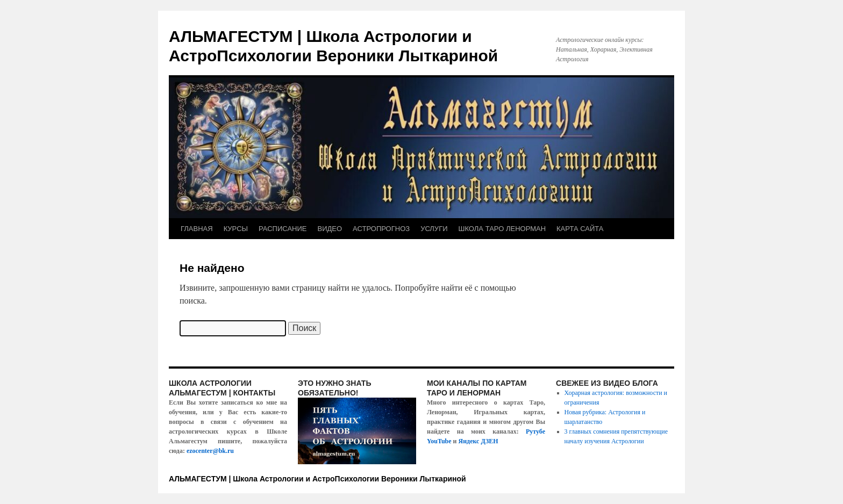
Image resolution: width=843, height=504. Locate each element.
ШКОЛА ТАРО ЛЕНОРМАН (502, 229)
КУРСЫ (236, 229)
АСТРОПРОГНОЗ (381, 229)
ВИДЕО (330, 229)
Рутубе (535, 431)
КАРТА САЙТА (580, 229)
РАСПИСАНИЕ (283, 229)
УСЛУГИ (434, 229)
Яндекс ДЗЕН (478, 441)
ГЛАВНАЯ (197, 229)
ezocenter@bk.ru (210, 451)
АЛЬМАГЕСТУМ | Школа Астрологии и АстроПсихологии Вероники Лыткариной (317, 479)
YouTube (439, 441)
